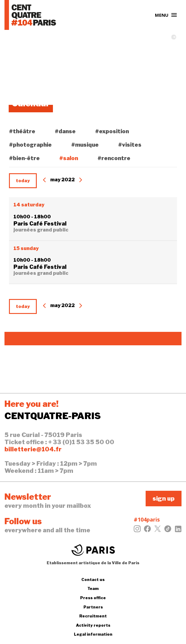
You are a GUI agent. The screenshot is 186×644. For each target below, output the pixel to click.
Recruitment (93, 616)
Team (93, 588)
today (23, 181)
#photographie (30, 145)
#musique (85, 145)
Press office (93, 598)
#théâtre (22, 131)
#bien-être (24, 158)
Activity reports (93, 625)
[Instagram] (137, 530)
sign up (164, 499)
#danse (65, 131)
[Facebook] (147, 530)
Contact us (93, 579)
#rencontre (114, 158)
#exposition (112, 131)
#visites (130, 145)
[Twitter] (158, 530)
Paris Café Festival (40, 224)
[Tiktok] (168, 530)
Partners (93, 607)
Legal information (93, 634)
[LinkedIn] (178, 530)
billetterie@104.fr (33, 449)
